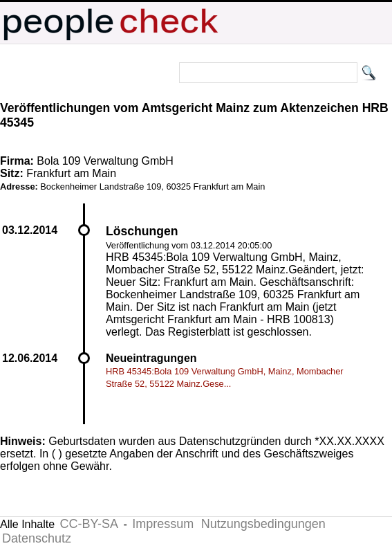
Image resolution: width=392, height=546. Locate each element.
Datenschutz (37, 538)
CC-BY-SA (89, 524)
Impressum (163, 524)
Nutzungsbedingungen (263, 524)
